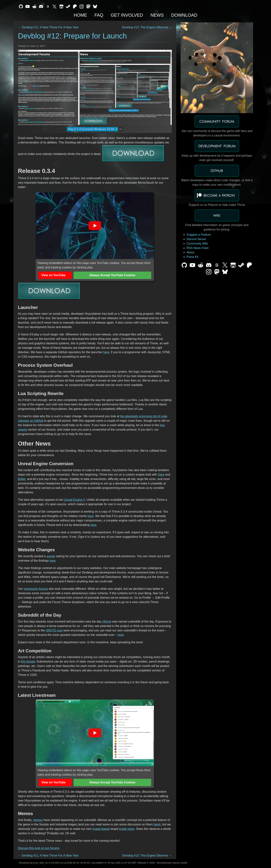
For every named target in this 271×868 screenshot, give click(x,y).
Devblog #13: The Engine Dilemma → (147, 27)
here (106, 352)
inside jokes (127, 829)
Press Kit (192, 257)
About (190, 252)
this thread (28, 662)
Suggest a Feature (199, 235)
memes (38, 820)
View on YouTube (53, 275)
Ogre (161, 475)
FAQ (99, 15)
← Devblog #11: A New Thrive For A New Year (48, 27)
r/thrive (107, 622)
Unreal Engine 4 (74, 500)
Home (80, 15)
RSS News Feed (197, 248)
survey (51, 556)
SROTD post (54, 630)
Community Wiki (197, 244)
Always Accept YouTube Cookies (112, 275)
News (157, 15)
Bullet (22, 479)
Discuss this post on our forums (39, 848)
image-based (101, 829)
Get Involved (127, 15)
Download (184, 15)
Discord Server (196, 239)
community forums (36, 589)
